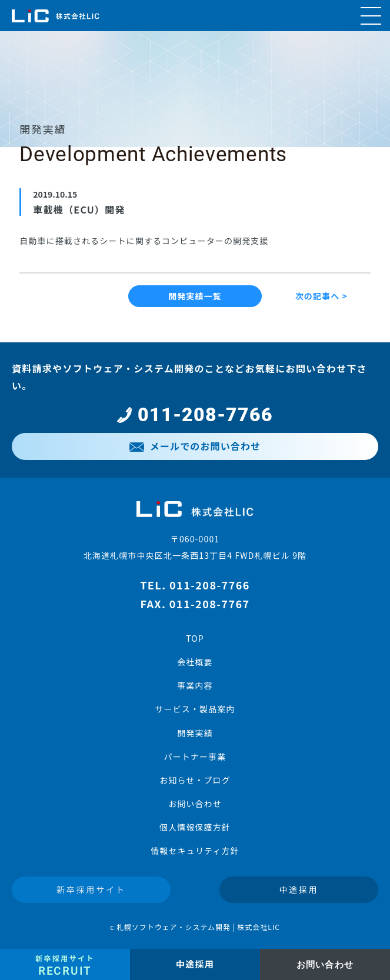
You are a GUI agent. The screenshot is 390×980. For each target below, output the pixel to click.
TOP (195, 638)
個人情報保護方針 (195, 827)
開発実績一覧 (195, 296)
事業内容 (195, 685)
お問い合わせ (195, 804)
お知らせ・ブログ (195, 780)
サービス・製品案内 (195, 709)
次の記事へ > (321, 296)
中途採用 (299, 889)
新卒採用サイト (91, 889)
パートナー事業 (195, 756)
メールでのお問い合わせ (195, 446)
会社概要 (195, 662)
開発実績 (195, 733)
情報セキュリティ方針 (195, 851)
